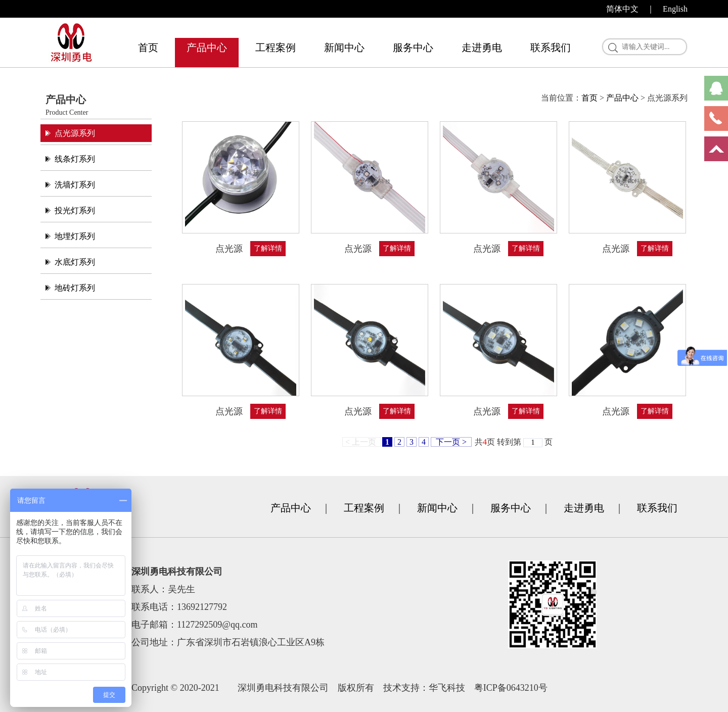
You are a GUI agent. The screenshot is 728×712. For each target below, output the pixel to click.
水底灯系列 (75, 262)
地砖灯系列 (75, 288)
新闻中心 (344, 48)
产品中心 (207, 48)
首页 (148, 48)
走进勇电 (482, 48)
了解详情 (268, 248)
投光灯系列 (75, 210)
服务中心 (413, 48)
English (675, 9)
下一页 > (451, 442)
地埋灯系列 (75, 236)
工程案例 (276, 48)
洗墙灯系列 (75, 185)
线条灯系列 (75, 159)
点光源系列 (75, 133)
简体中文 (622, 9)
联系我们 (551, 48)
